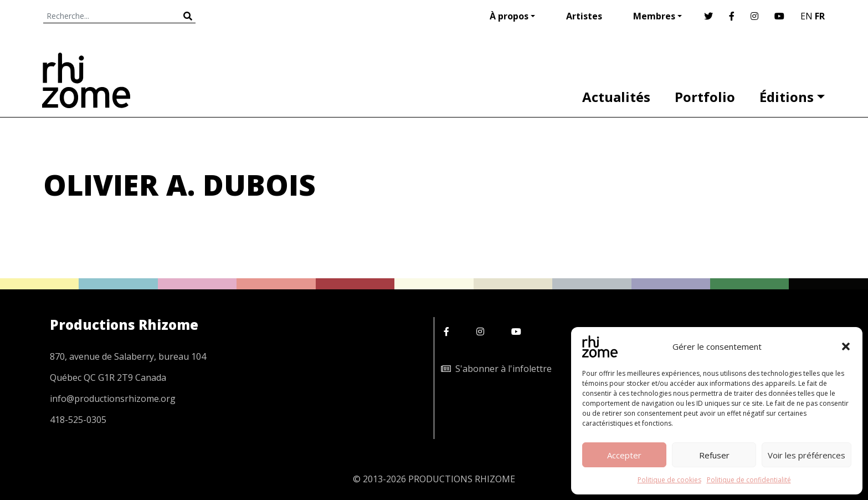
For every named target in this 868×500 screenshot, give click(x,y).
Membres (654, 16)
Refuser (714, 455)
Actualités (616, 97)
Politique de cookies (669, 480)
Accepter (624, 455)
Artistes (584, 16)
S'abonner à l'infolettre (496, 369)
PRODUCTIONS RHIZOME (462, 479)
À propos (509, 16)
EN (807, 16)
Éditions (787, 97)
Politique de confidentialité (749, 480)
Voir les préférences (807, 455)
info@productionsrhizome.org (113, 399)
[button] (846, 346)
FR (820, 16)
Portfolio (705, 97)
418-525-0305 (78, 420)
